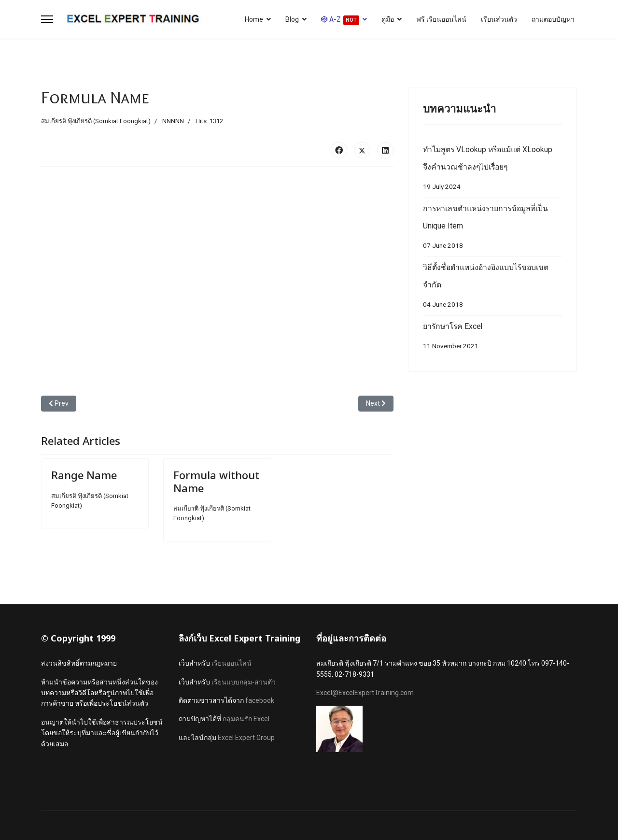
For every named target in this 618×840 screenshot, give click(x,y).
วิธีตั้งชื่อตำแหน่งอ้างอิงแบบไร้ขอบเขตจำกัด (492, 288)
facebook (260, 700)
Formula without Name (216, 481)
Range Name (84, 475)
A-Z (340, 20)
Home (254, 19)
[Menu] (47, 19)
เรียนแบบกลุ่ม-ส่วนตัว (244, 682)
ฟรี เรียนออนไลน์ (441, 19)
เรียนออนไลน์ (232, 663)
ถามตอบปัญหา (553, 19)
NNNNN (173, 121)
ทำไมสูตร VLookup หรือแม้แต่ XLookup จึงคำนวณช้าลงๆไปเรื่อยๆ (492, 170)
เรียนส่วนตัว (499, 19)
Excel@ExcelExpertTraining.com (365, 693)
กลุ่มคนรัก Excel (246, 719)
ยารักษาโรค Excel (492, 338)
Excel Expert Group (246, 738)
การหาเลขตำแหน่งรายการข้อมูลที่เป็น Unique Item (492, 229)
